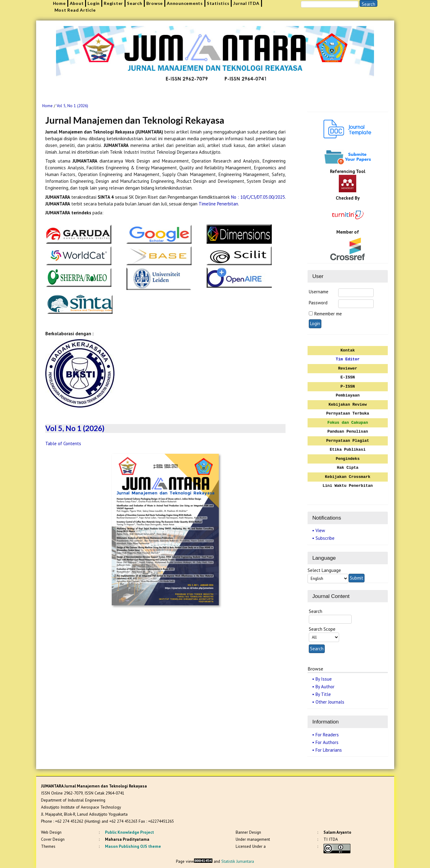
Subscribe (325, 538)
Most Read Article (75, 10)
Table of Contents (63, 443)
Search (135, 3)
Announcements (185, 3)
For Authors (327, 742)
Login (94, 3)
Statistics (218, 3)
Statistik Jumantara (238, 861)
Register (113, 3)
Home (59, 3)
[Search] (330, 4)
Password (318, 303)
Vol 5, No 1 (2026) (72, 106)
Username (319, 292)
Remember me (328, 314)
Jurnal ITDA (246, 3)
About (77, 3)
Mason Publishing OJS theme (133, 846)
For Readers (327, 735)
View (320, 530)
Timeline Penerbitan (218, 204)
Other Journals (330, 702)
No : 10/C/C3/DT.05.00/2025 (258, 197)
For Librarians (329, 750)
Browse (155, 3)
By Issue (324, 679)
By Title (323, 694)
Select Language (324, 570)
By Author (325, 687)
